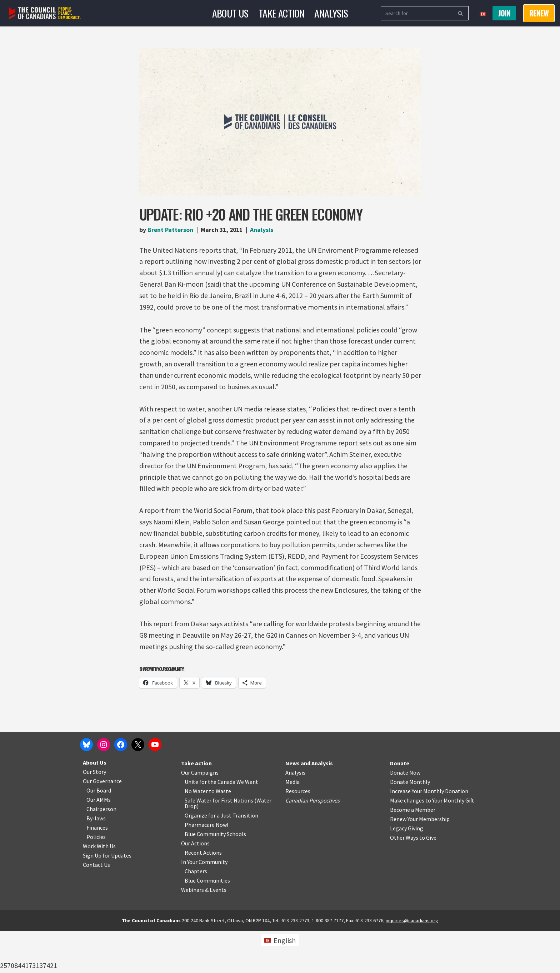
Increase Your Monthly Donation (429, 833)
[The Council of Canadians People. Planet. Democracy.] (45, 13)
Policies (96, 879)
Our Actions (195, 885)
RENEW (539, 13)
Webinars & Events (204, 932)
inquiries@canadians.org (412, 962)
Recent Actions (203, 894)
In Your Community (204, 904)
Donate (400, 805)
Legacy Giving (407, 870)
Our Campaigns (200, 814)
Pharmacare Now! (206, 866)
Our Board (99, 832)
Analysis (331, 13)
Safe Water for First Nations (219, 842)
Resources (298, 833)
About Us (230, 13)
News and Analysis (309, 805)
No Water (197, 833)
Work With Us (99, 888)
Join (504, 13)
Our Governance (102, 823)
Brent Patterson (171, 230)
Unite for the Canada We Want (221, 824)
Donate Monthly (410, 824)
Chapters (196, 913)
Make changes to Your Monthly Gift (432, 842)
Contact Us (96, 907)
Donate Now (405, 814)
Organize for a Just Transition (221, 857)
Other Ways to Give (413, 879)
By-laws (96, 860)
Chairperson (101, 851)
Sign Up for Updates (107, 897)
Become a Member (413, 851)
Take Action (281, 13)
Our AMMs (99, 841)
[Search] (417, 13)
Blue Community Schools (215, 876)
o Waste (221, 833)
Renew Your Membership (420, 861)
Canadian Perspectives (312, 842)
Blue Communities (207, 922)
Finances (97, 869)
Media (292, 824)
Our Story (94, 814)
